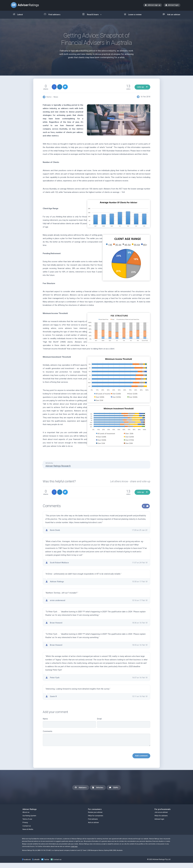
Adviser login (172, 5)
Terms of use (27, 824)
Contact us (27, 831)
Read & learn (92, 16)
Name (69, 726)
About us (26, 817)
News (56, 100)
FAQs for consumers (96, 821)
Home (49, 100)
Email (124, 726)
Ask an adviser (171, 15)
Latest (18, 15)
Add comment (141, 759)
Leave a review (133, 15)
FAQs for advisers (161, 821)
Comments (96, 741)
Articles (98, 793)
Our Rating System (29, 821)
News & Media (28, 834)
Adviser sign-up (153, 5)
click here (74, 852)
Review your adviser (95, 817)
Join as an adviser (161, 817)
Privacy (25, 828)
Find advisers (52, 15)
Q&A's (114, 793)
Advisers (81, 793)
